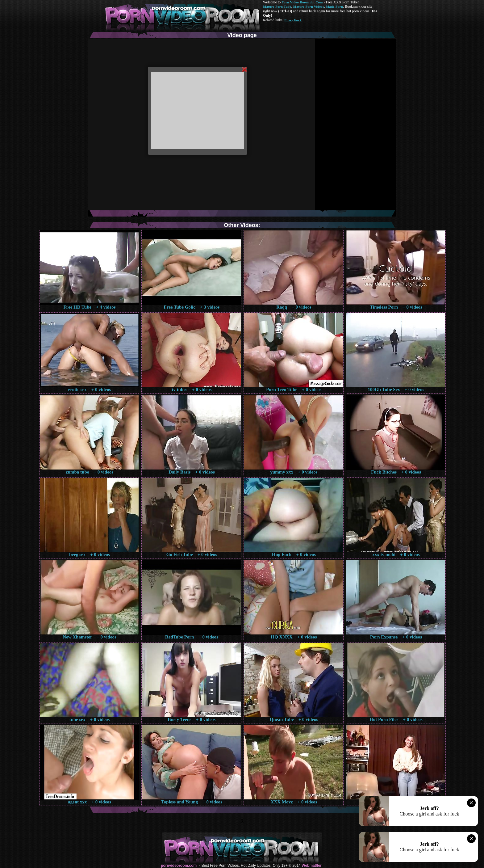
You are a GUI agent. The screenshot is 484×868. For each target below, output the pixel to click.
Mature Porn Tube (277, 6)
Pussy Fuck (293, 20)
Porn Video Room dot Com (302, 2)
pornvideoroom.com (179, 866)
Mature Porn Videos (309, 6)
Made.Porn (334, 6)
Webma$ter (311, 866)
